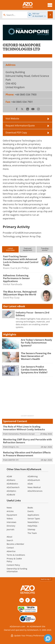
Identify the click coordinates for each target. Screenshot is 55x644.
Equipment (12, 515)
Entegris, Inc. (14, 447)
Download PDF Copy (16, 133)
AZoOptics (11, 491)
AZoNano (11, 480)
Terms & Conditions (16, 555)
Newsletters (33, 522)
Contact (10, 548)
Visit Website (12, 119)
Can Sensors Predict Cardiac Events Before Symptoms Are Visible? (34, 370)
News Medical (34, 487)
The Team (32, 533)
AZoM (9, 476)
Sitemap (31, 529)
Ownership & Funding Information (17, 570)
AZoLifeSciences (35, 491)
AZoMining (33, 476)
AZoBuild (11, 495)
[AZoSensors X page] (33, 600)
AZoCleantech (13, 487)
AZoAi (30, 484)
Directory (11, 526)
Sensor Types (34, 519)
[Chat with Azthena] (48, 638)
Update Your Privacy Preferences (27, 636)
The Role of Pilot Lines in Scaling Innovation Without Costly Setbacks (24, 428)
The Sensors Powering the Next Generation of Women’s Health (36, 356)
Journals (11, 529)
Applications (33, 515)
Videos (10, 519)
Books (30, 508)
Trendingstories (45, 249)
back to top (46, 579)
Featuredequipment (28, 249)
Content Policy (13, 565)
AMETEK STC (13, 460)
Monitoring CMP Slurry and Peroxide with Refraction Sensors (27, 441)
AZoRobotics (12, 484)
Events (31, 511)
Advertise (11, 551)
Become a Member (15, 544)
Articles (10, 511)
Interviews (11, 522)
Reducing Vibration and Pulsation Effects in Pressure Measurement (27, 454)
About (9, 537)
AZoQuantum (34, 480)
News (9, 508)
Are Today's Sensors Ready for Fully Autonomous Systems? (36, 343)
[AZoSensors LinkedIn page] (22, 600)
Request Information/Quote (20, 126)
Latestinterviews (10, 249)
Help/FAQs (32, 526)
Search (10, 540)
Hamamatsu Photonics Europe (21, 434)
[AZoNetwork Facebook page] (28, 600)
